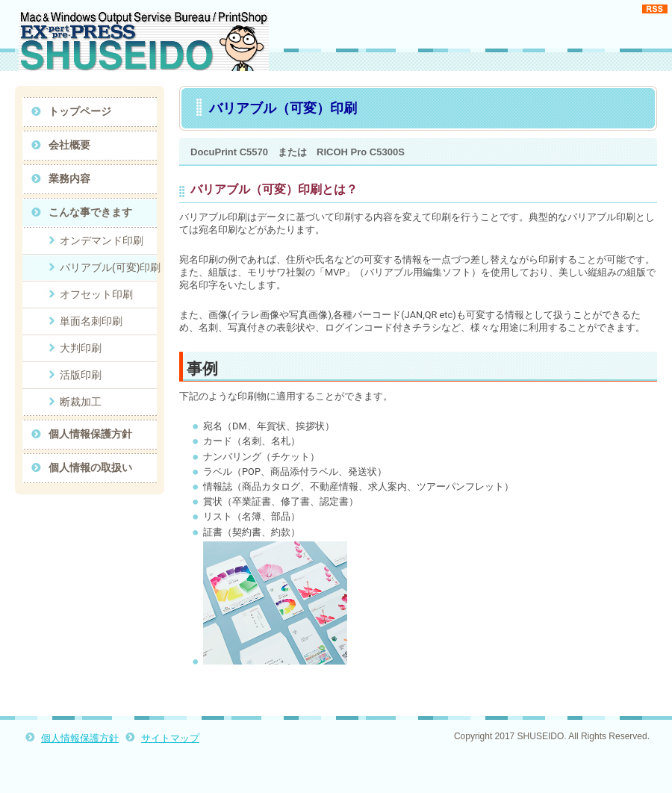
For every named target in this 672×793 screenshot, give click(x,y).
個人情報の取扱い (90, 467)
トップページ (80, 111)
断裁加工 (81, 402)
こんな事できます (90, 212)
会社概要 (69, 145)
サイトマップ (170, 738)
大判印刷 (81, 348)
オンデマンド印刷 (102, 240)
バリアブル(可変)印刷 (110, 267)
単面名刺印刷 (91, 321)
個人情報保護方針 (90, 434)
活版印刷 (81, 375)
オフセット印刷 (96, 294)
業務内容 (69, 178)
